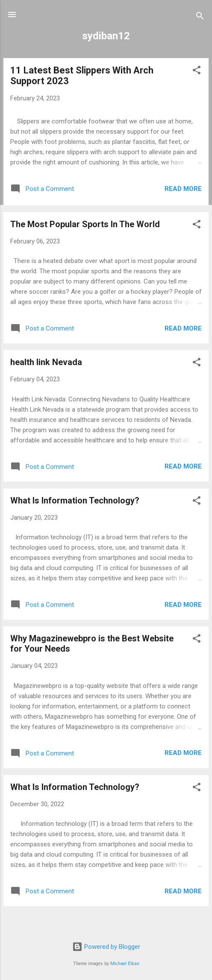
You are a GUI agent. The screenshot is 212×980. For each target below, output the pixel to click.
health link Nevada (46, 362)
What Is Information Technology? (75, 500)
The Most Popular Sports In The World (85, 224)
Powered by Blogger (106, 947)
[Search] (200, 17)
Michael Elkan (125, 964)
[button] (197, 72)
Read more (183, 189)
